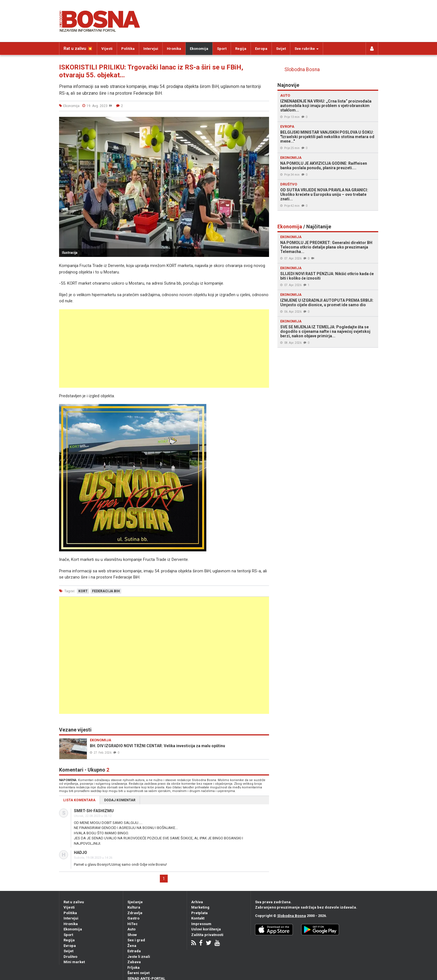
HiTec (133, 924)
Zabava (134, 962)
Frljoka (134, 968)
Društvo (70, 957)
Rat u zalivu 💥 (78, 48)
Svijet (281, 49)
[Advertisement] (164, 349)
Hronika (174, 49)
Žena (132, 946)
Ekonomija (199, 49)
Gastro (133, 918)
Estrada (134, 951)
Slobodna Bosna (302, 69)
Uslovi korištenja (206, 929)
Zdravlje (135, 913)
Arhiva (197, 902)
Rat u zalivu (74, 902)
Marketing (200, 907)
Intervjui (151, 49)
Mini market (74, 962)
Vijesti (107, 49)
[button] (264, 122)
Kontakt (198, 918)
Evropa (261, 49)
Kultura (134, 907)
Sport (222, 49)
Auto (131, 929)
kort (83, 591)
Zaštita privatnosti (207, 935)
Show (132, 935)
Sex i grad (136, 940)
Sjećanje (135, 902)
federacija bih (106, 591)
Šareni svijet (138, 973)
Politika (128, 49)
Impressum (201, 924)
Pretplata (199, 913)
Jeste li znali (139, 957)
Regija (241, 49)
